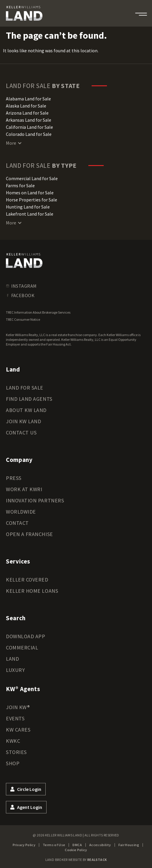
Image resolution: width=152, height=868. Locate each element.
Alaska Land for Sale (26, 106)
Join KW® (18, 707)
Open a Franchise (29, 534)
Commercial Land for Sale (32, 178)
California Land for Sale (29, 127)
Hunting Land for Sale (28, 207)
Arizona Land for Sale (27, 113)
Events (15, 718)
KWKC (13, 741)
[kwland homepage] (24, 260)
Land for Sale (25, 388)
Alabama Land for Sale (28, 99)
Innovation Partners (35, 500)
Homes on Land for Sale (30, 193)
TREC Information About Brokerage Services (38, 312)
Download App (25, 636)
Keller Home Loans (32, 591)
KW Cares (18, 730)
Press (14, 478)
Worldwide (21, 512)
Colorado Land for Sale (29, 134)
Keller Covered (27, 580)
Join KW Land (23, 421)
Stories (16, 752)
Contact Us (21, 433)
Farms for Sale (20, 185)
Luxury (15, 670)
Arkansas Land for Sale (29, 120)
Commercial (22, 648)
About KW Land (26, 410)
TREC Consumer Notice (23, 319)
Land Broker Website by (76, 860)
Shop (13, 763)
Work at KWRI (24, 489)
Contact (17, 523)
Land (12, 659)
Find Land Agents (29, 399)
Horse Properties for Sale (32, 200)
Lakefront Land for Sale (30, 214)
